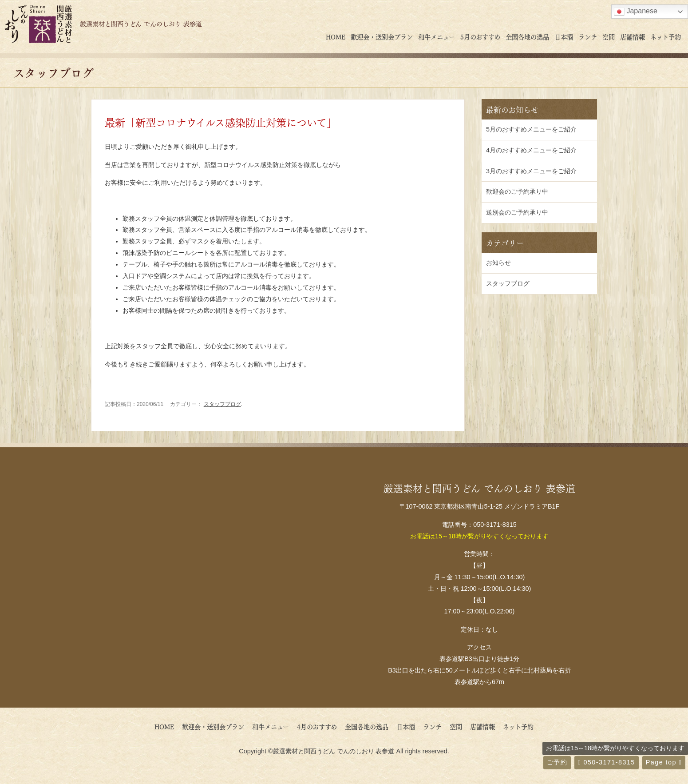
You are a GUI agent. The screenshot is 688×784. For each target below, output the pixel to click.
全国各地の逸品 (527, 36)
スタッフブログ (222, 404)
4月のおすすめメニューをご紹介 (531, 150)
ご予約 (557, 762)
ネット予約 (666, 36)
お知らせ (498, 263)
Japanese (636, 12)
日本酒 (564, 36)
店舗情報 (633, 36)
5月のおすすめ (480, 36)
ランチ (588, 36)
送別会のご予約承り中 (517, 212)
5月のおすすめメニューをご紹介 (531, 129)
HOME (336, 36)
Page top (664, 762)
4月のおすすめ (320, 726)
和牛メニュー (437, 36)
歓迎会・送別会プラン (382, 36)
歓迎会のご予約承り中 (517, 191)
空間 (609, 36)
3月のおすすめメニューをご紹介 (531, 171)
